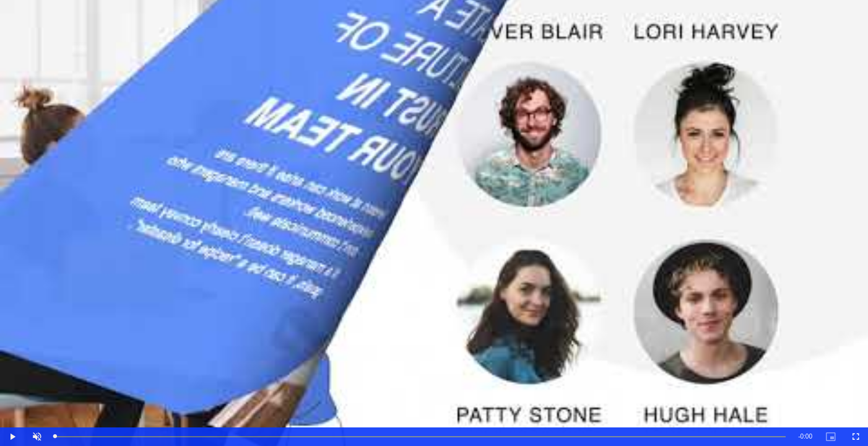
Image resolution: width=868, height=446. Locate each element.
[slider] (421, 437)
